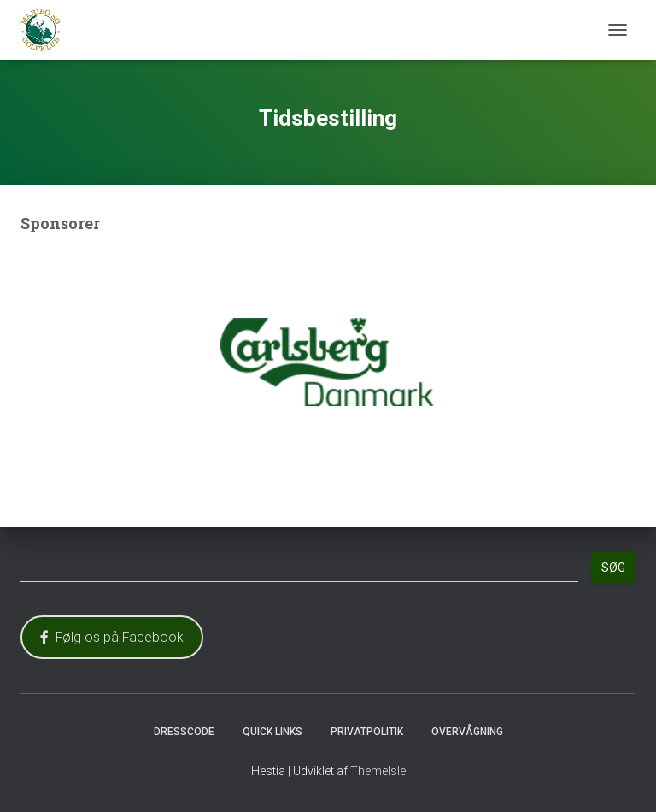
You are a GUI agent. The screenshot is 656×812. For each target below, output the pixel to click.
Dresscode (184, 732)
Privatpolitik (367, 732)
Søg (613, 568)
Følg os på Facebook (112, 637)
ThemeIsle (378, 771)
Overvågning (467, 732)
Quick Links (272, 732)
